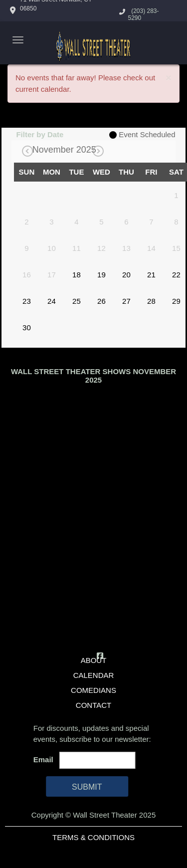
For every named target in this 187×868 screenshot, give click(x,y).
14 (151, 248)
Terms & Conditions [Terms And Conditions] (93, 837)
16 (27, 275)
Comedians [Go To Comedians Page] (93, 690)
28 (151, 301)
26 (101, 301)
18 (77, 275)
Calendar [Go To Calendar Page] (94, 675)
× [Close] (169, 78)
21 (151, 275)
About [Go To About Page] (94, 660)
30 (27, 327)
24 (52, 301)
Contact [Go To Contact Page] (93, 705)
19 (101, 275)
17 (52, 275)
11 (77, 248)
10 (52, 248)
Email (45, 759)
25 (77, 301)
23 (27, 301)
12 (101, 248)
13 (126, 248)
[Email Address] (97, 760)
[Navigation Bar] (18, 40)
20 (126, 275)
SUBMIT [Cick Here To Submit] (87, 787)
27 (126, 301)
